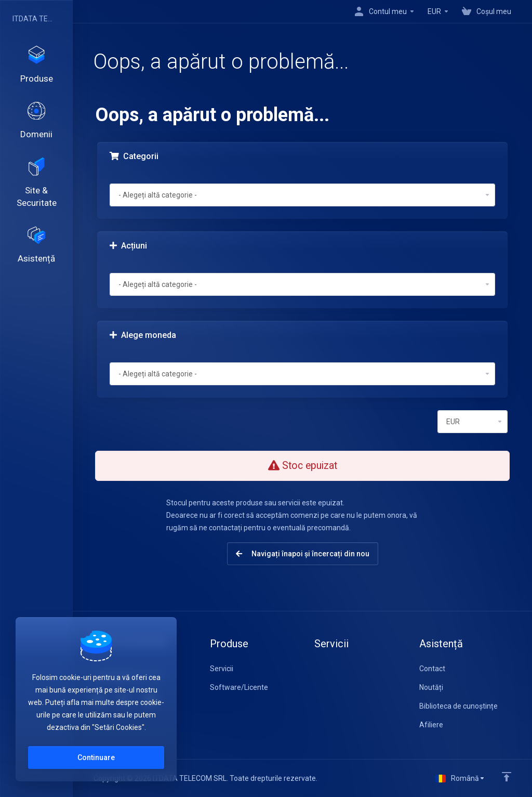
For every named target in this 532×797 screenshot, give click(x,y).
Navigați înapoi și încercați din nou (303, 554)
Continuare (96, 757)
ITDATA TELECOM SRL (34, 19)
